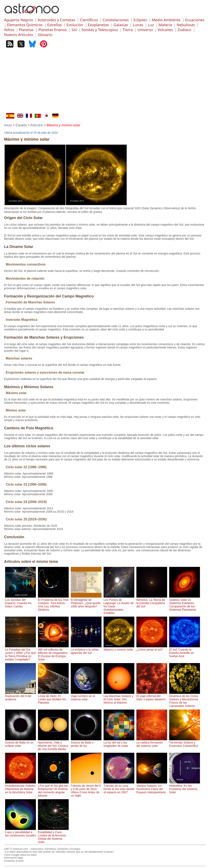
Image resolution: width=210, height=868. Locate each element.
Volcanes (165, 30)
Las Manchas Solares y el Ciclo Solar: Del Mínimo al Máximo (119, 698)
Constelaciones (116, 20)
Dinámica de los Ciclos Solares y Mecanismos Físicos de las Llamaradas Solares (185, 699)
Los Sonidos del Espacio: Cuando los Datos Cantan (21, 601)
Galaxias (121, 25)
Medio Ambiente (166, 20)
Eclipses (140, 20)
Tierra (128, 30)
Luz (151, 25)
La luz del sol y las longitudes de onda (119, 743)
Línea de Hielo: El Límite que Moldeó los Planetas (53, 698)
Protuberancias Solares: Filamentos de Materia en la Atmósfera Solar (21, 787)
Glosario (45, 35)
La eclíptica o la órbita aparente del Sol (86, 650)
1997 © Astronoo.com (16, 849)
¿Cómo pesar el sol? (152, 648)
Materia (165, 25)
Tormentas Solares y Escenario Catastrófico (185, 743)
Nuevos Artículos (19, 35)
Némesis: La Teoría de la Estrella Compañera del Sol (152, 601)
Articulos (37, 125)
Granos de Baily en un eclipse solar (21, 743)
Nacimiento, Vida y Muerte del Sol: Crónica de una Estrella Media (53, 744)
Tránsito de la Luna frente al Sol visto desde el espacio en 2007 (119, 787)
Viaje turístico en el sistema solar (86, 696)
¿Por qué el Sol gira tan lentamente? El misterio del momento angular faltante (53, 789)
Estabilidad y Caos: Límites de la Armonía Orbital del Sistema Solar (53, 835)
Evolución (75, 25)
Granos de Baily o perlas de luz (86, 743)
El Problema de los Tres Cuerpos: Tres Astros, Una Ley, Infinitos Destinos (53, 603)
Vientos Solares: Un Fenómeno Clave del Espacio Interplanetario (152, 787)
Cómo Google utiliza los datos (20, 855)
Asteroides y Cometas (56, 20)
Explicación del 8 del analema (21, 696)
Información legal (13, 858)
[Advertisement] (105, 82)
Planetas (26, 30)
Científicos (89, 20)
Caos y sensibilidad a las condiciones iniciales (21, 832)
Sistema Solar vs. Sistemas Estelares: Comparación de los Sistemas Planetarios (185, 603)
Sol (74, 30)
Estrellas (55, 25)
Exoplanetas (98, 25)
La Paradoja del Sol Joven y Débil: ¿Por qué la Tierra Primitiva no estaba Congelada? (21, 653)
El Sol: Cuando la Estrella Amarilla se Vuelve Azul (185, 651)
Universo (145, 30)
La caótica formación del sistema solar (152, 743)
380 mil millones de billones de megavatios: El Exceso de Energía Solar (53, 653)
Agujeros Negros (19, 20)
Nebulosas (186, 25)
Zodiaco (184, 30)
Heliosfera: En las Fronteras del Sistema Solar (185, 787)
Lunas (138, 25)
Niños (9, 30)
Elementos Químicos (25, 25)
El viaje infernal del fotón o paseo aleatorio (152, 696)
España (21, 125)
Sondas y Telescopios (100, 30)
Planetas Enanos (53, 30)
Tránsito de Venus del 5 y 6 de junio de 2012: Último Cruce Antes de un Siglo (86, 789)
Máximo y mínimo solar (119, 648)
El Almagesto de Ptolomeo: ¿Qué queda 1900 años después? (86, 601)
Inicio (8, 125)
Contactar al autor (14, 861)
